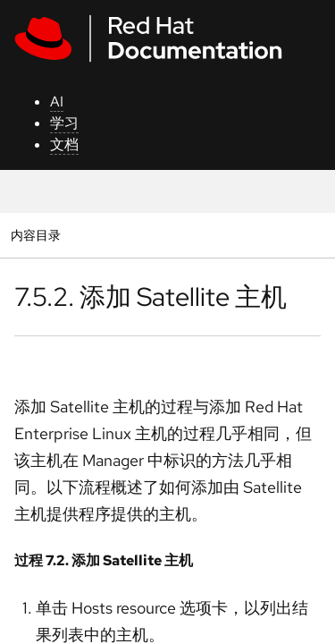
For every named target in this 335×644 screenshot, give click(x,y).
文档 (64, 144)
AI (57, 102)
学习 (64, 123)
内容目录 (35, 235)
